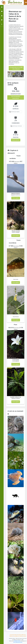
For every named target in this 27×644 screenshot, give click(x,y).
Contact (25, 636)
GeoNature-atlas (17, 641)
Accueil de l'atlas (13, 635)
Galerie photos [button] (16, 140)
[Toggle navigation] (3, 2)
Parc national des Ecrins (18, 642)
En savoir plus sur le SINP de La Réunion (16, 68)
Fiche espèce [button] (16, 198)
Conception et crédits (18, 636)
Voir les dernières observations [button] (16, 97)
